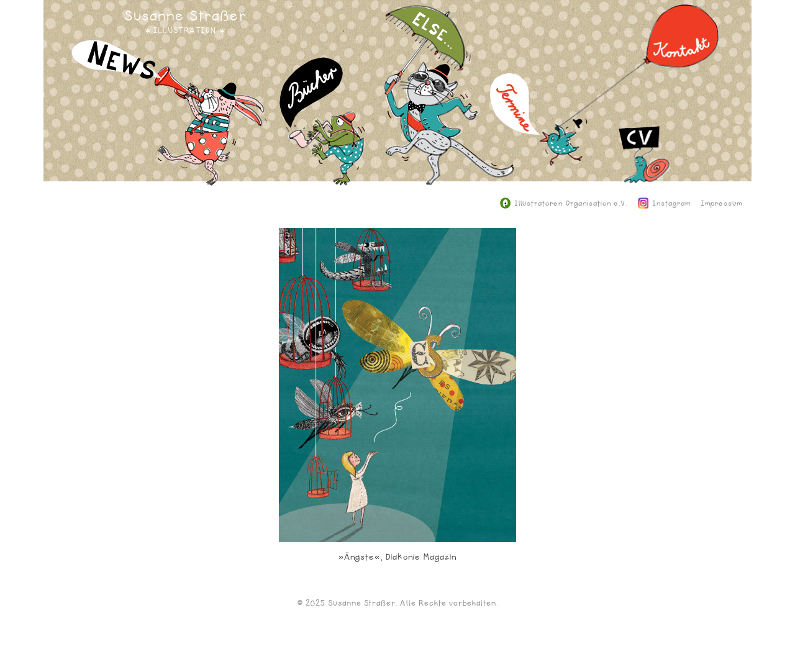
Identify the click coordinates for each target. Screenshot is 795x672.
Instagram (665, 204)
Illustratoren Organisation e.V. (564, 204)
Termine (539, 128)
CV (644, 193)
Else (449, 104)
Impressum (722, 204)
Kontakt (639, 74)
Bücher (322, 131)
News (169, 122)
